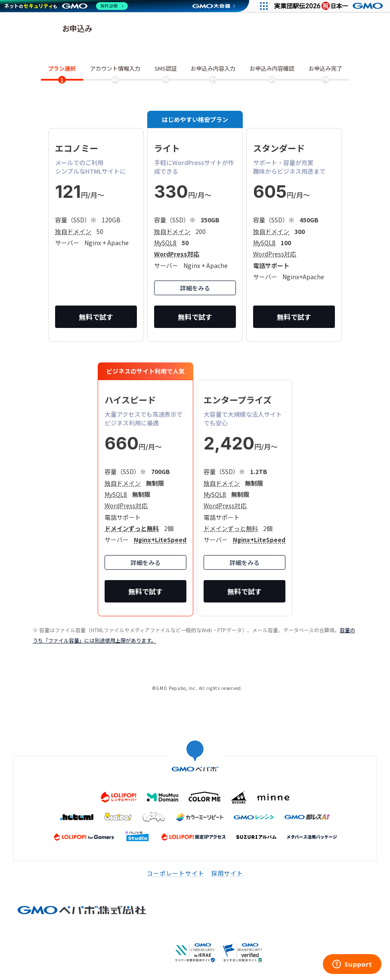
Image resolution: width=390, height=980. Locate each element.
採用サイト (227, 873)
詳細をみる (195, 288)
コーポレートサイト (176, 873)
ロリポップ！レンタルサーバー (32, 29)
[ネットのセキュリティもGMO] (66, 6)
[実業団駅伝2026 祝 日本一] (330, 6)
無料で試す (96, 317)
